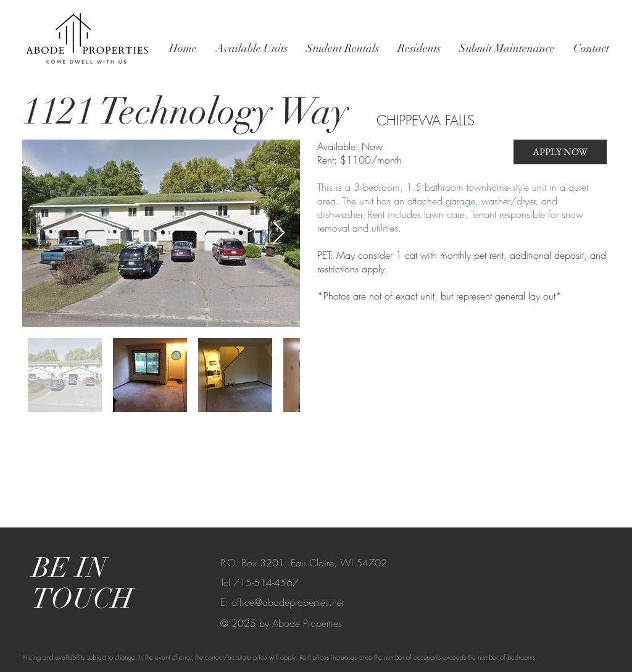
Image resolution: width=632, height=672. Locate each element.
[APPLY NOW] (560, 152)
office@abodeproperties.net (288, 602)
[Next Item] (279, 233)
